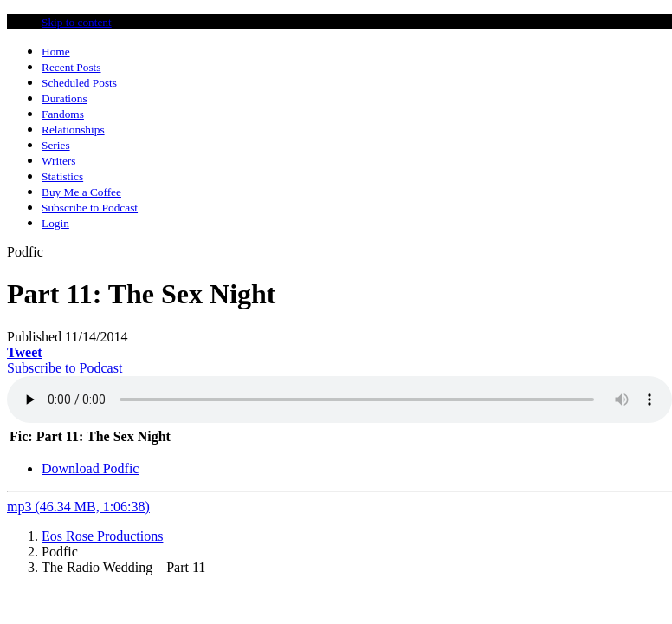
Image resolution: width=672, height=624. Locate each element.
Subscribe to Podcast (65, 368)
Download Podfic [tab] (90, 468)
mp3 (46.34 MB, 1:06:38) (78, 507)
